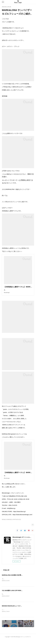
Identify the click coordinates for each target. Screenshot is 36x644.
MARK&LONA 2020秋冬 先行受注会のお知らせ (16, 579)
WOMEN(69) (9, 523)
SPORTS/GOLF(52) (17, 523)
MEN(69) (4, 523)
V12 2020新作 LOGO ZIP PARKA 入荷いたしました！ (18, 595)
